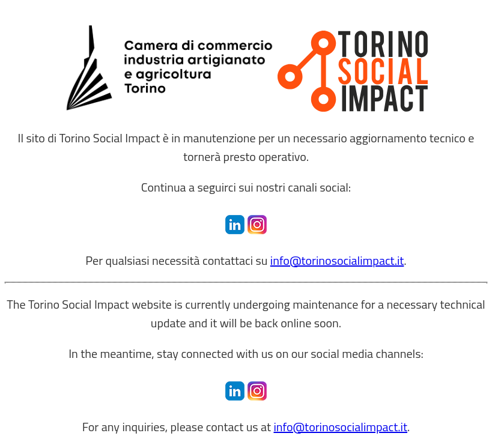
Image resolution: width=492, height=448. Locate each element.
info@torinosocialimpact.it (337, 260)
